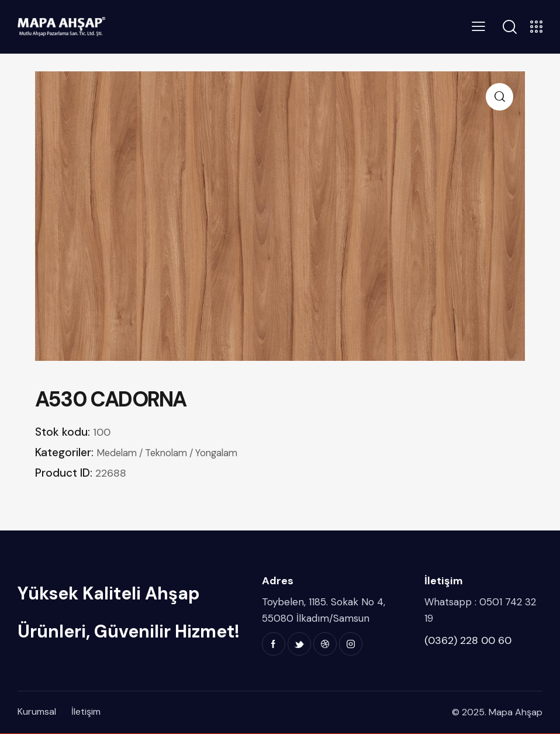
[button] (499, 97)
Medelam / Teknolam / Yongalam (175, 453)
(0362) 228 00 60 (468, 640)
